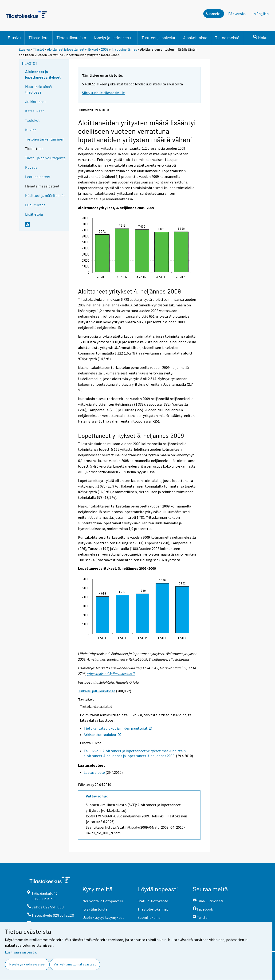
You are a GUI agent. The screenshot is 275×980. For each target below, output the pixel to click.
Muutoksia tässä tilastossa (38, 89)
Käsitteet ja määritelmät (45, 195)
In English (261, 14)
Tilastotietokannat (153, 909)
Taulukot (32, 120)
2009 (105, 49)
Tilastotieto (39, 38)
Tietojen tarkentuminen (45, 139)
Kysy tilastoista (95, 909)
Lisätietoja (34, 214)
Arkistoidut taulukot (102, 735)
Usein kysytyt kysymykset (103, 917)
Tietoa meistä (227, 38)
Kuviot (31, 130)
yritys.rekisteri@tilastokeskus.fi (111, 674)
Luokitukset (35, 205)
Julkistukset (35, 101)
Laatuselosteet (38, 177)
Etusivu (14, 38)
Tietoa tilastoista (71, 38)
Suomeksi (214, 14)
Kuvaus (31, 167)
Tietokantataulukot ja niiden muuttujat (118, 728)
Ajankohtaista (195, 38)
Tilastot (38, 49)
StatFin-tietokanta (153, 901)
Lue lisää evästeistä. (21, 952)
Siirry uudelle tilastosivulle (103, 93)
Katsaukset (35, 111)
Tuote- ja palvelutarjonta (45, 158)
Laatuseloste (94, 772)
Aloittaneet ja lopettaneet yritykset (73, 49)
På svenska (237, 14)
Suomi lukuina (149, 917)
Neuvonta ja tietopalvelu (103, 901)
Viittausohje (96, 796)
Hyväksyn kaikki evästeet (27, 964)
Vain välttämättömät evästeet (75, 964)
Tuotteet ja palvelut (158, 38)
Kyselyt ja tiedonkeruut (114, 38)
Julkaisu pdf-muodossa (97, 691)
